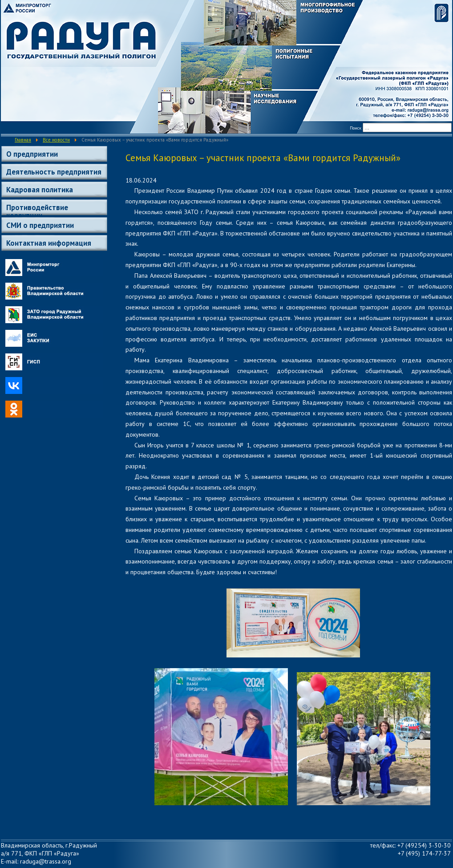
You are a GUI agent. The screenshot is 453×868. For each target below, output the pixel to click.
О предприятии (32, 154)
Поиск (356, 128)
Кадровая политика (40, 190)
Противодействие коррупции (37, 209)
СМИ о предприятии (40, 225)
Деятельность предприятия (54, 172)
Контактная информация (49, 243)
